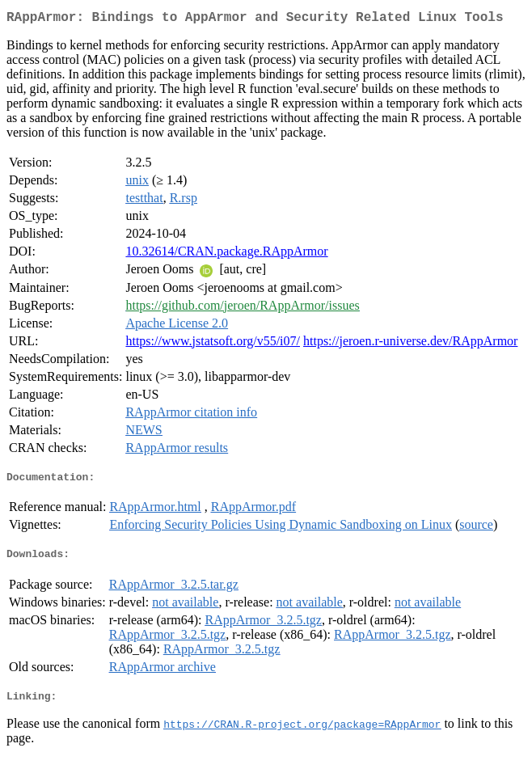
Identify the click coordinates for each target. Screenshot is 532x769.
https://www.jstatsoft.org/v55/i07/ (213, 344)
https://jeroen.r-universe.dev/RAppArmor (410, 344)
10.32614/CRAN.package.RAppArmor (226, 254)
